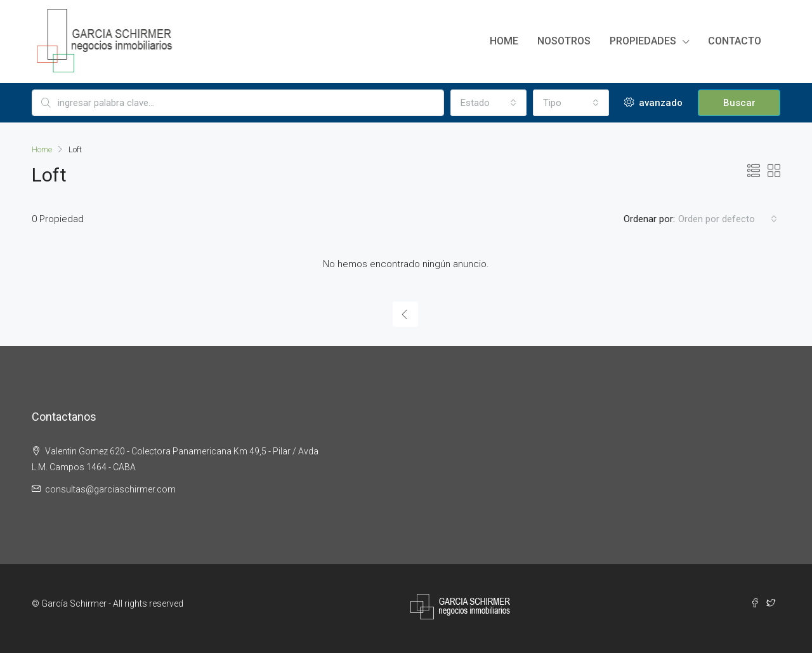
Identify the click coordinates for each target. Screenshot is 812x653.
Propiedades (643, 41)
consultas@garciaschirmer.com (110, 489)
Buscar (739, 103)
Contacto (735, 41)
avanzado (653, 103)
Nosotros (564, 41)
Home (504, 41)
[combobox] (488, 103)
